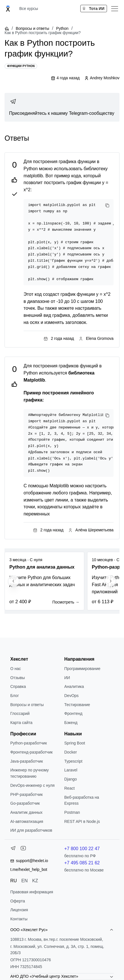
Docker (71, 752)
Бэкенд (71, 723)
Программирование (82, 669)
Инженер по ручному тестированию (30, 773)
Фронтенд (73, 713)
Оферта (18, 901)
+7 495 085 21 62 (82, 863)
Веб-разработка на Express (82, 800)
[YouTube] (23, 849)
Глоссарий (20, 713)
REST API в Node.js (82, 821)
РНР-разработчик (26, 794)
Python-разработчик (29, 743)
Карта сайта (21, 723)
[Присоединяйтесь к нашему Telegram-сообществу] (62, 107)
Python (62, 28)
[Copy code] (107, 205)
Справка (18, 686)
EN (24, 881)
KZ (35, 881)
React (70, 788)
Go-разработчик (25, 803)
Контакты (19, 919)
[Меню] (115, 9)
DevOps (72, 696)
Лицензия (19, 910)
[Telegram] (13, 849)
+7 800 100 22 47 (82, 849)
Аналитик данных (26, 812)
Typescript (73, 761)
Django (71, 779)
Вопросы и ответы (32, 28)
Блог (14, 696)
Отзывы (17, 678)
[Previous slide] (14, 581)
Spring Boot (75, 743)
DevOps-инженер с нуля (32, 785)
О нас (15, 669)
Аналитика (74, 686)
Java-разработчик (27, 761)
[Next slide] (110, 581)
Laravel (71, 770)
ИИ (67, 678)
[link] (62, 107)
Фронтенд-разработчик (31, 752)
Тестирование (77, 705)
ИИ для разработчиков (31, 830)
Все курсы (29, 9)
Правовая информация (32, 892)
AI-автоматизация (27, 821)
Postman (72, 812)
